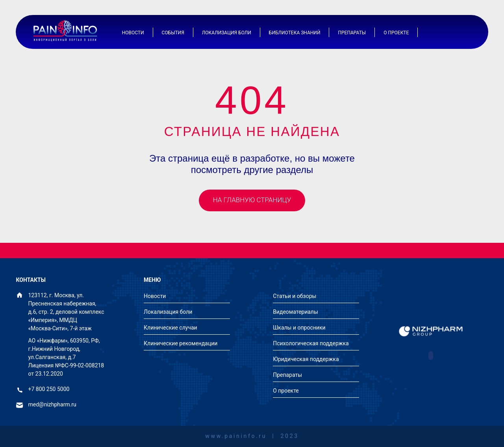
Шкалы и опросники (299, 328)
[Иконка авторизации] (445, 32)
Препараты (352, 33)
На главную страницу (252, 200)
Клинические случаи (170, 328)
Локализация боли (227, 33)
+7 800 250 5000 (49, 389)
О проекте (396, 33)
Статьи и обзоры (295, 296)
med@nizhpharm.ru (52, 405)
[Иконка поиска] (465, 32)
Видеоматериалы (296, 312)
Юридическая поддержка (306, 359)
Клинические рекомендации (181, 343)
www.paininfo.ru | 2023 (252, 436)
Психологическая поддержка (311, 343)
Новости (133, 33)
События (173, 33)
